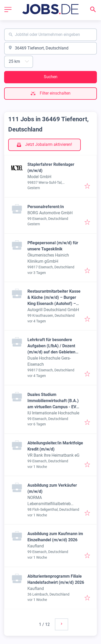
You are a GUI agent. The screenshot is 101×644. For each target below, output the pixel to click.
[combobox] (50, 35)
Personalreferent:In (46, 207)
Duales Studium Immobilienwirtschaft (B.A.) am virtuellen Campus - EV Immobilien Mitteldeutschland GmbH (55, 407)
